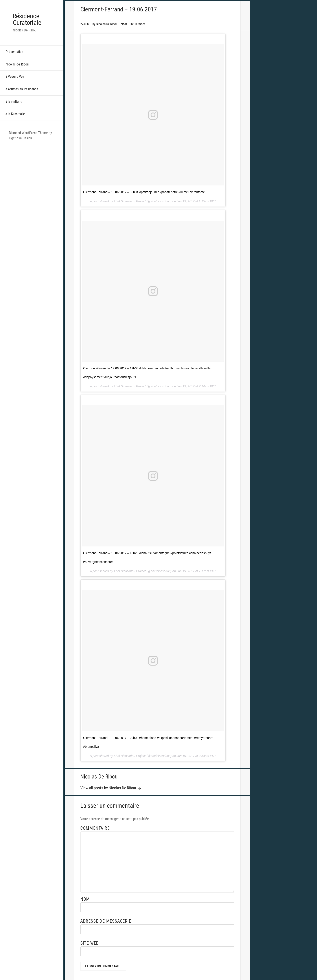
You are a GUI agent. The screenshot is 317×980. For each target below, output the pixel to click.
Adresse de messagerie (106, 921)
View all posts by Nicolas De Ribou (109, 788)
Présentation (14, 52)
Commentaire (95, 828)
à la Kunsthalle (15, 114)
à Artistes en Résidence (22, 89)
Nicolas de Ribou (17, 64)
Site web (89, 943)
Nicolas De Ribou (99, 777)
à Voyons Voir (15, 77)
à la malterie (14, 102)
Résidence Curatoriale (27, 19)
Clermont (139, 24)
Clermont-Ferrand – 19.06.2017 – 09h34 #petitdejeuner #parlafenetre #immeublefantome (144, 192)
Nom (85, 899)
